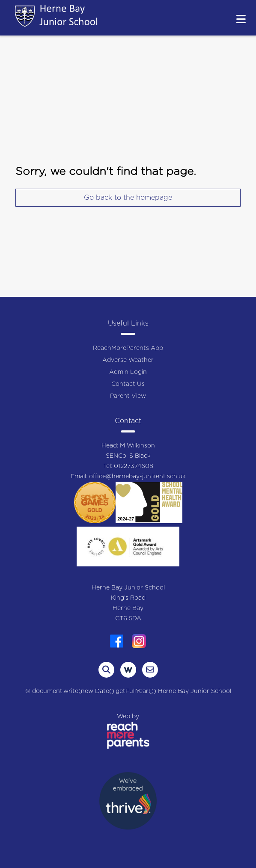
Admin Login (128, 372)
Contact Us (128, 384)
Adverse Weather (128, 360)
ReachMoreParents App (128, 348)
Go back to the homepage (128, 198)
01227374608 (134, 466)
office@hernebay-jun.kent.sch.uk (137, 477)
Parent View (128, 396)
